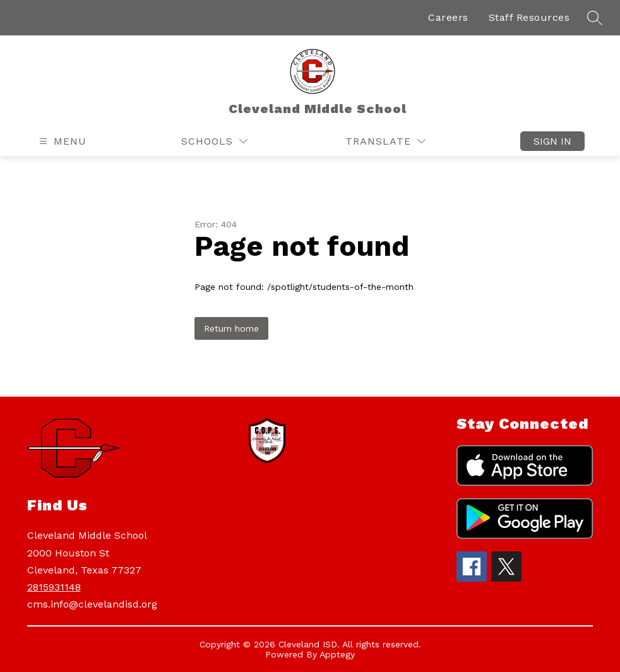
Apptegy (337, 654)
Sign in (552, 141)
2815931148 (54, 587)
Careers (448, 17)
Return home (231, 328)
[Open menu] (61, 141)
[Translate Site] (385, 141)
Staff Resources (529, 17)
